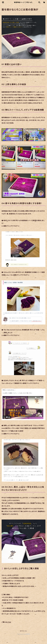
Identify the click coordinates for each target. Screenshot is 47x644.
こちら (9, 622)
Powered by (24, 634)
